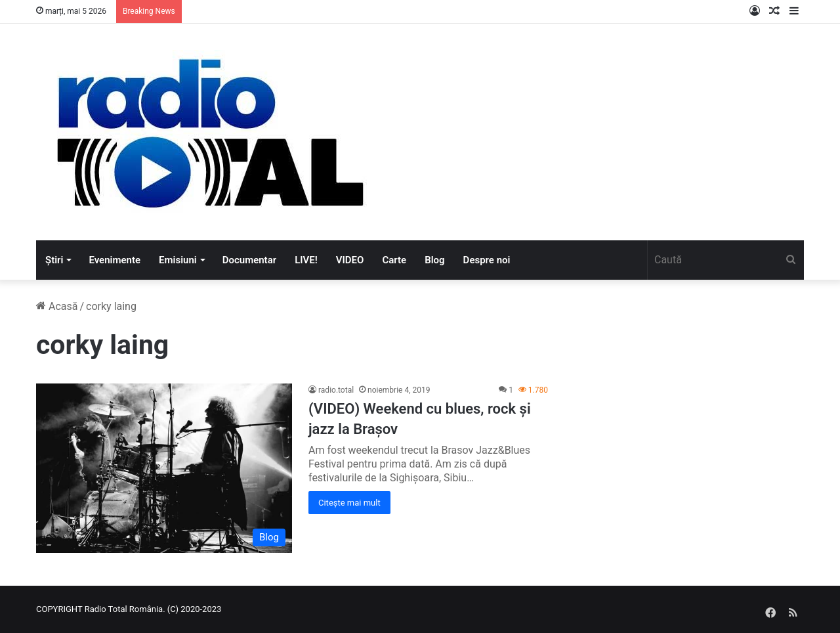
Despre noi (487, 260)
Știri (54, 260)
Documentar (249, 260)
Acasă (57, 306)
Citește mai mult (349, 503)
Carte (394, 260)
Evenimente (115, 260)
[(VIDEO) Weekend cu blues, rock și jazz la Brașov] (164, 468)
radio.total (336, 390)
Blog (434, 260)
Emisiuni (178, 260)
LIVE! (306, 260)
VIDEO (350, 260)
